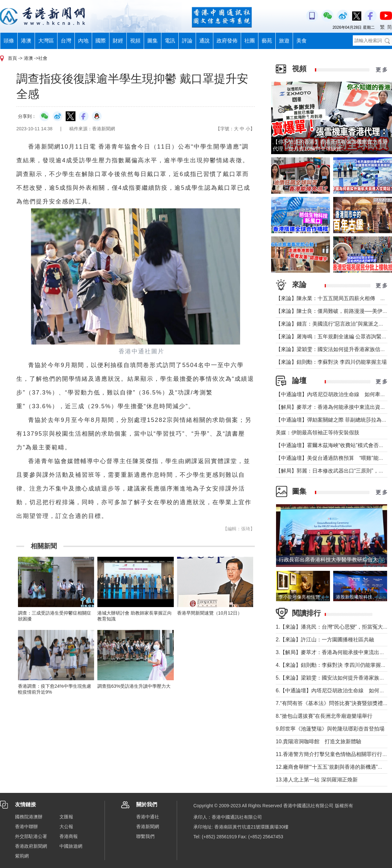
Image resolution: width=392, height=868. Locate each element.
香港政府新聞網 (31, 846)
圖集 (153, 41)
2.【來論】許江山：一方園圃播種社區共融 (325, 640)
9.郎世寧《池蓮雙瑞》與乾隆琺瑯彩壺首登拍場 (330, 729)
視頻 (135, 41)
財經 (118, 41)
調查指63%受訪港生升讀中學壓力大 (134, 686)
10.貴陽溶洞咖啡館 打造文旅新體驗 (318, 741)
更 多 (382, 70)
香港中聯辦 (26, 827)
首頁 (12, 58)
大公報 (66, 827)
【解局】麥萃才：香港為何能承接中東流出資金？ (333, 407)
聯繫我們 (145, 836)
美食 (302, 41)
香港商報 (69, 836)
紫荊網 (22, 856)
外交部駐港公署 (31, 836)
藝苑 (267, 41)
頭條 (9, 41)
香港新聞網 (148, 827)
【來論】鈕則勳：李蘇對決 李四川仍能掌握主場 (331, 362)
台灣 (66, 41)
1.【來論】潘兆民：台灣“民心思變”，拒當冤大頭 (332, 627)
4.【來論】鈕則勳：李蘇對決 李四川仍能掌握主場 (334, 665)
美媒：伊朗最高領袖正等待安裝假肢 (318, 433)
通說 (204, 41)
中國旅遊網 (71, 846)
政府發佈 (227, 41)
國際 (101, 41)
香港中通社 (148, 817)
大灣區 (46, 41)
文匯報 (66, 817)
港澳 (26, 41)
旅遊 (284, 41)
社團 (250, 41)
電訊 (170, 41)
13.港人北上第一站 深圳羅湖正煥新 (317, 780)
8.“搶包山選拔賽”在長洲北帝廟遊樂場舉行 (324, 716)
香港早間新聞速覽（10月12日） (210, 613)
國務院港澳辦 (29, 817)
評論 (187, 41)
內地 (83, 41)
